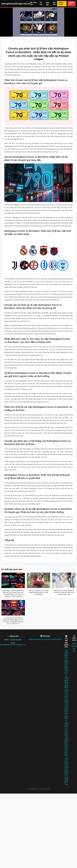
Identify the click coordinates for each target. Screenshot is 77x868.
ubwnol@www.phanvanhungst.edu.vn (13, 645)
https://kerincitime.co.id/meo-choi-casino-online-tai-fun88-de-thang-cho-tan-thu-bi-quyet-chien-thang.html (66, 739)
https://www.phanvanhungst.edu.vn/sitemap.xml (45, 639)
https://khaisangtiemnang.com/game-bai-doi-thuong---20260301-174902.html (66, 662)
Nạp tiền (48, 4)
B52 (74, 648)
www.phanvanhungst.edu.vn (16, 4)
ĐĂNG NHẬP (61, 4)
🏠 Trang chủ (33, 3)
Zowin (74, 643)
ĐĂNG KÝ (71, 3)
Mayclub (74, 646)
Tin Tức (41, 3)
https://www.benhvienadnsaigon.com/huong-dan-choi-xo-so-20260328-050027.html (66, 771)
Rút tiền (54, 3)
